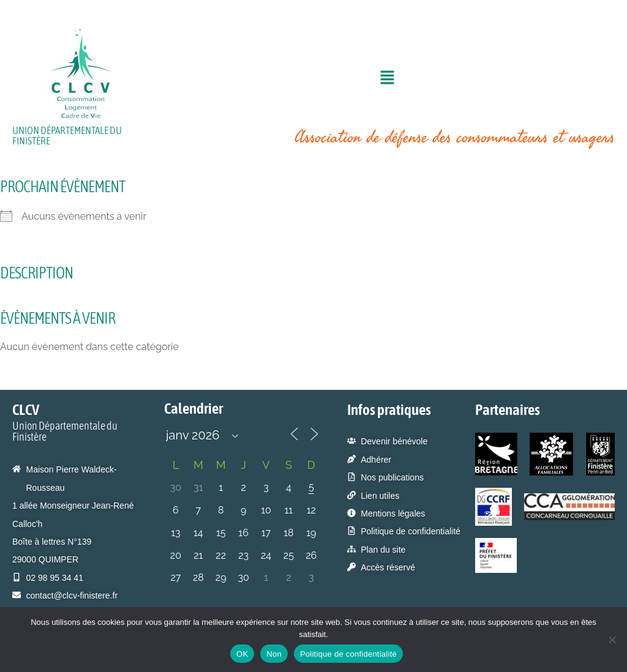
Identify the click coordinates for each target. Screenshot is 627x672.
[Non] (612, 640)
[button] (387, 79)
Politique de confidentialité (348, 654)
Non (274, 654)
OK (242, 654)
